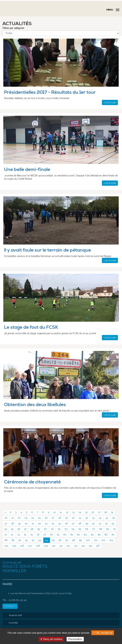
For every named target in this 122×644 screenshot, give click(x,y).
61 (52, 529)
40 (26, 523)
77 (45, 535)
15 (86, 512)
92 (33, 540)
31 (80, 518)
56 (19, 529)
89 (13, 540)
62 (59, 529)
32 (87, 518)
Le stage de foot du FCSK (31, 327)
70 (114, 529)
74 (25, 535)
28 (60, 518)
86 (106, 535)
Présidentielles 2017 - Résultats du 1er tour (50, 92)
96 (60, 540)
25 (39, 518)
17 (99, 512)
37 (6, 523)
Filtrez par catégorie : (14, 28)
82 (78, 535)
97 (67, 540)
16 (93, 512)
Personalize (75, 639)
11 (61, 512)
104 (6, 546)
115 (90, 546)
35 (107, 518)
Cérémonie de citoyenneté (32, 482)
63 (66, 529)
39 (19, 523)
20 (6, 518)
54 (6, 529)
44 (53, 523)
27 (53, 518)
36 (114, 518)
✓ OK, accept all (103, 633)
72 (12, 535)
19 (112, 512)
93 (40, 540)
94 (47, 540)
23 (26, 518)
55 (12, 529)
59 (39, 529)
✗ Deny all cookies (51, 639)
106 (22, 546)
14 (80, 512)
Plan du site (13, 615)
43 (46, 523)
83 (85, 535)
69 (108, 529)
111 (61, 546)
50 (93, 523)
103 (111, 540)
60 (46, 529)
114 (83, 546)
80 (65, 535)
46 (66, 523)
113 (76, 546)
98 (74, 540)
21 (13, 518)
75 (31, 535)
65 (80, 529)
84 (92, 535)
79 (58, 535)
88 (6, 540)
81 (72, 535)
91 (27, 540)
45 (60, 523)
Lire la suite (110, 102)
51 (100, 523)
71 (6, 535)
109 (46, 546)
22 (19, 518)
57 (25, 529)
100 (88, 540)
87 (113, 535)
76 (38, 535)
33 (93, 518)
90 (20, 540)
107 (30, 546)
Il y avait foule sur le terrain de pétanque (48, 250)
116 (98, 546)
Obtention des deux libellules (35, 405)
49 (87, 523)
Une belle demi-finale (27, 170)
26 (46, 518)
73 (19, 535)
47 (73, 523)
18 (106, 512)
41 (33, 523)
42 (39, 523)
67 (94, 529)
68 (101, 529)
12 (67, 512)
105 (14, 546)
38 (12, 523)
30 (73, 518)
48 (80, 523)
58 (32, 529)
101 (96, 540)
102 (103, 540)
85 (99, 535)
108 (38, 546)
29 (66, 518)
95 (53, 540)
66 (87, 529)
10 (54, 512)
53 (113, 523)
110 (54, 546)
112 (68, 546)
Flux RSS (11, 623)
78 (51, 535)
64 (73, 529)
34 (100, 518)
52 (106, 523)
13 (74, 512)
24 (33, 518)
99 (80, 540)
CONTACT (10, 606)
